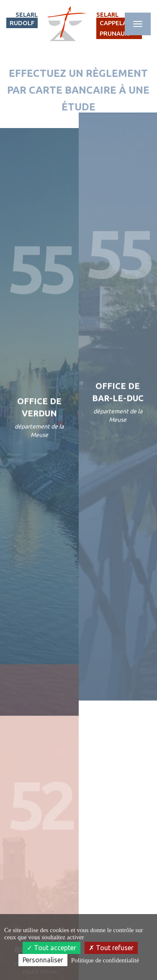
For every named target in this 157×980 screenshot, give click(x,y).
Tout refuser (111, 948)
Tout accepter (51, 948)
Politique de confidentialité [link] (105, 960)
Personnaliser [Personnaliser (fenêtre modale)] (43, 960)
